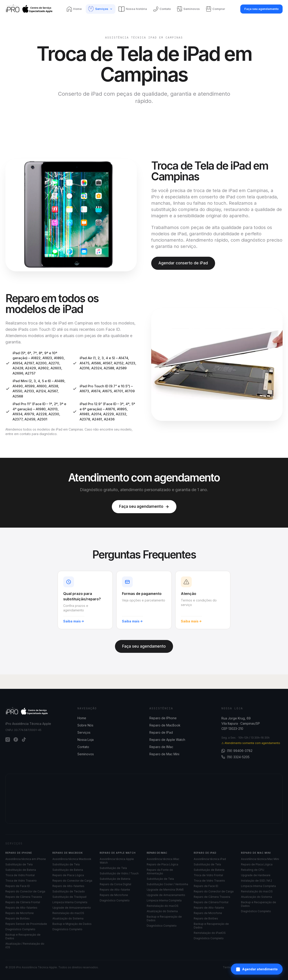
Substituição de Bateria (21, 870)
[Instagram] (8, 740)
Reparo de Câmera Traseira (24, 897)
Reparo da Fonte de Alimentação (160, 872)
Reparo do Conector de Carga (25, 891)
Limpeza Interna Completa (70, 902)
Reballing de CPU (253, 870)
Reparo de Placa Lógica (68, 875)
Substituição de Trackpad (69, 897)
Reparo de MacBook (165, 725)
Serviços (84, 732)
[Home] (75, 9)
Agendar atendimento (257, 969)
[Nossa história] (133, 9)
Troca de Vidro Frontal (20, 875)
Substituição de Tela (19, 864)
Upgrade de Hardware (256, 875)
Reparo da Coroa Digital (115, 884)
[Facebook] (16, 740)
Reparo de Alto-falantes (21, 908)
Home (82, 718)
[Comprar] (216, 9)
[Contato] (162, 9)
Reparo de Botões (18, 918)
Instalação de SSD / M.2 (256, 881)
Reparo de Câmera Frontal (23, 902)
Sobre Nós (85, 725)
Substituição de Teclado (69, 891)
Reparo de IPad (161, 732)
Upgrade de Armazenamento (72, 908)
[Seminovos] (189, 9)
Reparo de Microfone (20, 913)
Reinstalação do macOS (68, 913)
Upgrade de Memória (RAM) (165, 890)
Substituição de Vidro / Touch (119, 873)
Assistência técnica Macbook (72, 859)
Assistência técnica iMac (163, 859)
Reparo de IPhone (163, 718)
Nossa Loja (85, 740)
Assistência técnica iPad (210, 859)
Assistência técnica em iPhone (26, 859)
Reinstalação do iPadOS (210, 933)
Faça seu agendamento (261, 9)
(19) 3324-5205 (235, 757)
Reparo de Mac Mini (164, 754)
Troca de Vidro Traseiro (21, 881)
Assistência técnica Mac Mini (260, 859)
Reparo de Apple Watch (167, 740)
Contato (83, 747)
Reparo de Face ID (18, 886)
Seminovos (86, 754)
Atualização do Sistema (68, 918)
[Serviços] (101, 9)
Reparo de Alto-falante (115, 890)
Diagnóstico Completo (20, 929)
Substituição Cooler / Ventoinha (167, 884)
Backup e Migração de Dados (72, 924)
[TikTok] (24, 740)
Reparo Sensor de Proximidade (26, 924)
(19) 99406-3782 (237, 751)
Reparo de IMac (161, 747)
